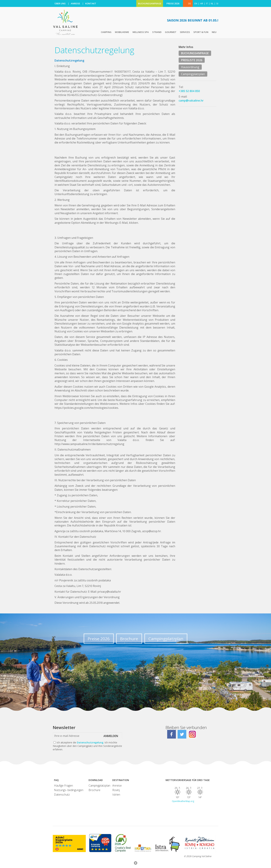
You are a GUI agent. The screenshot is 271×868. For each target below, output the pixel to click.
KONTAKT (91, 3)
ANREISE (75, 3)
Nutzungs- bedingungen (69, 790)
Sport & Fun (201, 32)
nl (212, 3)
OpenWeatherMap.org (183, 801)
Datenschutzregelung (90, 742)
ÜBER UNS (60, 3)
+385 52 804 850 (189, 91)
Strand (157, 32)
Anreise (117, 786)
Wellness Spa (141, 32)
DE (190, 3)
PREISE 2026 (173, 3)
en (196, 3)
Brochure (129, 639)
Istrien (116, 795)
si (217, 3)
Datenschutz (62, 795)
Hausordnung (190, 67)
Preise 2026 (99, 639)
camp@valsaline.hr (191, 101)
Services (185, 32)
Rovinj (116, 790)
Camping (106, 32)
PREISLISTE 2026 (192, 60)
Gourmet (171, 32)
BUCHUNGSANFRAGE (150, 3)
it (207, 3)
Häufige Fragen (63, 786)
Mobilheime (122, 32)
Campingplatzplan (193, 74)
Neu (214, 32)
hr (202, 3)
